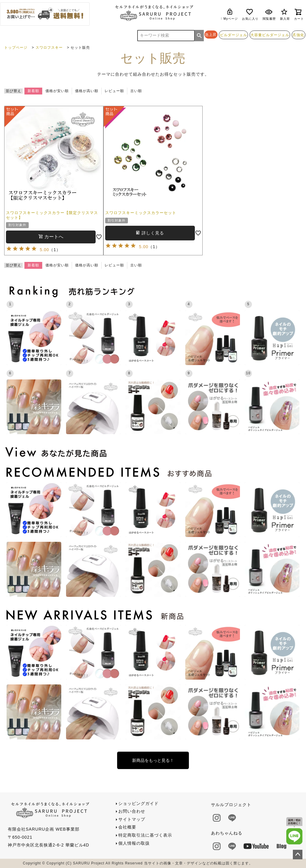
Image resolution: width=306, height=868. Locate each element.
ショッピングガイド (139, 803)
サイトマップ (132, 819)
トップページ (16, 48)
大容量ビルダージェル (270, 35)
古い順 (136, 91)
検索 (199, 36)
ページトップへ (298, 855)
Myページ (231, 14)
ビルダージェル (234, 35)
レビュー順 (114, 91)
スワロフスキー (49, 48)
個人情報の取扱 (134, 843)
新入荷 (285, 14)
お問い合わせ (132, 811)
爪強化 (298, 35)
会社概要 (127, 827)
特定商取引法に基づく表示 (145, 835)
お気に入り (250, 14)
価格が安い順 (57, 91)
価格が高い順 (87, 91)
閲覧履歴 (269, 14)
